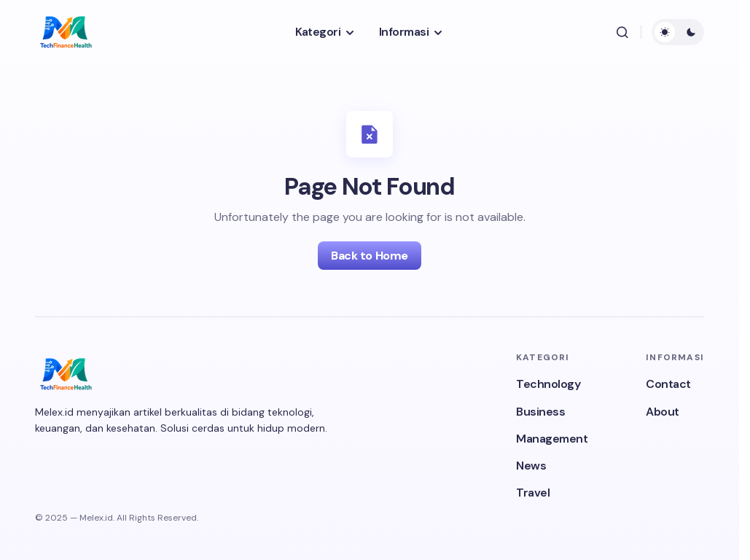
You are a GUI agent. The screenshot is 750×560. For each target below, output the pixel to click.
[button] (622, 32)
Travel (533, 493)
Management (552, 439)
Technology (548, 384)
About (663, 412)
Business (540, 412)
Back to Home (369, 256)
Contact (668, 384)
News (531, 466)
